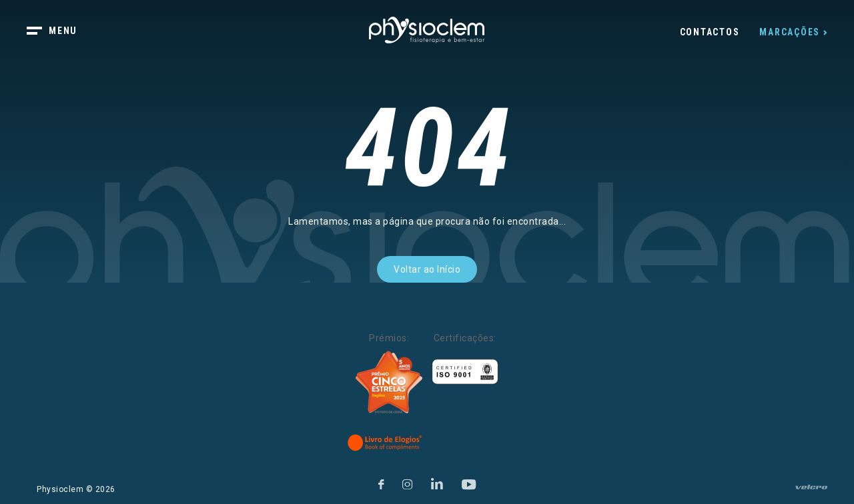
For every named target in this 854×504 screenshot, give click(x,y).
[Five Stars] (389, 383)
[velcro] (811, 493)
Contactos (710, 32)
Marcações (790, 32)
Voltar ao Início (427, 269)
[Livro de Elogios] (386, 443)
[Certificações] (465, 372)
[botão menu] (60, 32)
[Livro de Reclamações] (475, 443)
